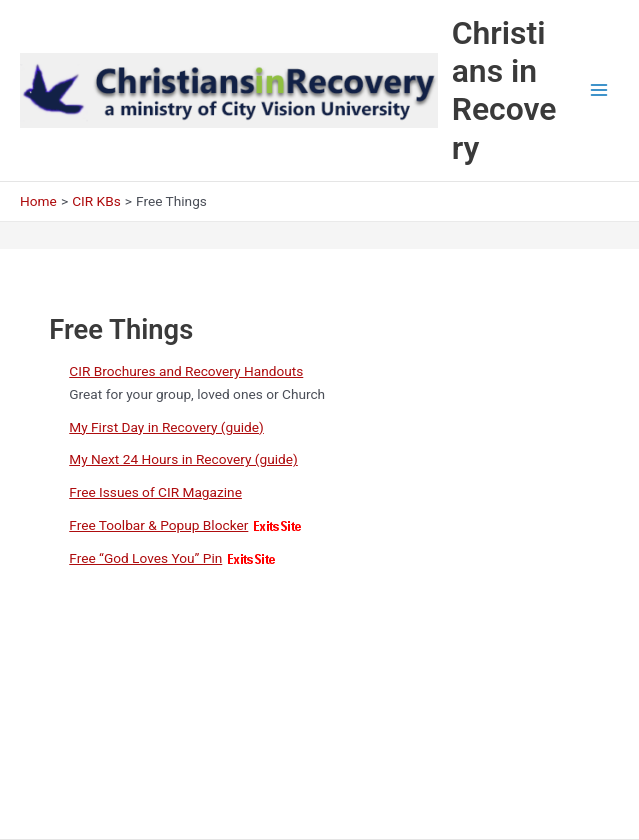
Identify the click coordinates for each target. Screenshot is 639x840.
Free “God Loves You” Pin (145, 558)
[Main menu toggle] (599, 90)
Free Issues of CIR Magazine (155, 492)
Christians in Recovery (504, 90)
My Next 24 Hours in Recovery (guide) (183, 459)
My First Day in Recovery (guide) (166, 427)
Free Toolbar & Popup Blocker (158, 525)
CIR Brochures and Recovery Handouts (186, 371)
